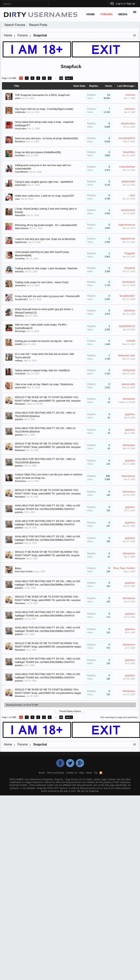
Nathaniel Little (127, 355)
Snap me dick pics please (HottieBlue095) (38, 152)
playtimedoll (20, 185)
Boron (42, 773)
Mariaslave (20, 404)
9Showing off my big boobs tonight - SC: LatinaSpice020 (46, 225)
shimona (130, 95)
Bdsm (18, 568)
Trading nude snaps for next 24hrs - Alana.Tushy (42, 282)
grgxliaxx (19, 419)
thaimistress (21, 481)
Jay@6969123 (127, 326)
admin (18, 98)
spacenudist (21, 387)
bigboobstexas (22, 228)
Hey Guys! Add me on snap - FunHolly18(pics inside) (44, 109)
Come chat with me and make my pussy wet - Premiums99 (47, 296)
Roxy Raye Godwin (24, 571)
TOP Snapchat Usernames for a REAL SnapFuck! (42, 95)
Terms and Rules (55, 773)
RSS (101, 773)
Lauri (17, 199)
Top (96, 773)
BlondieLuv (20, 141)
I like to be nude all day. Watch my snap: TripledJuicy (44, 384)
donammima (128, 123)
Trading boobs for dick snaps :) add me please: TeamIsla (46, 268)
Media (123, 14)
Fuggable (130, 253)
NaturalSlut (20, 215)
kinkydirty (19, 272)
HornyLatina (21, 129)
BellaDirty (19, 316)
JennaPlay (20, 259)
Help (82, 773)
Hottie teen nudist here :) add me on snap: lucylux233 (44, 196)
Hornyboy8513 (127, 138)
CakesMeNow (21, 172)
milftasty (19, 361)
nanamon (130, 109)
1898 (61, 78)
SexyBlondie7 (21, 299)
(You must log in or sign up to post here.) (119, 717)
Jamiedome (20, 285)
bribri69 (18, 344)
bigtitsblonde (21, 242)
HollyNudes (20, 112)
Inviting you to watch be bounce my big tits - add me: (44, 341)
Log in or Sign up (125, 4)
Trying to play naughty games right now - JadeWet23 (44, 182)
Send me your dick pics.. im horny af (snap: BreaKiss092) (47, 138)
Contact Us (72, 773)
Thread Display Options (70, 711)
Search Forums (15, 25)
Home (91, 14)
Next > (69, 78)
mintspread (20, 374)
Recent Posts (38, 25)
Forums (107, 14)
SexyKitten (20, 155)
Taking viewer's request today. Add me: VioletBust (42, 370)
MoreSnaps (20, 331)
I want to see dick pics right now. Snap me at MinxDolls (45, 239)
